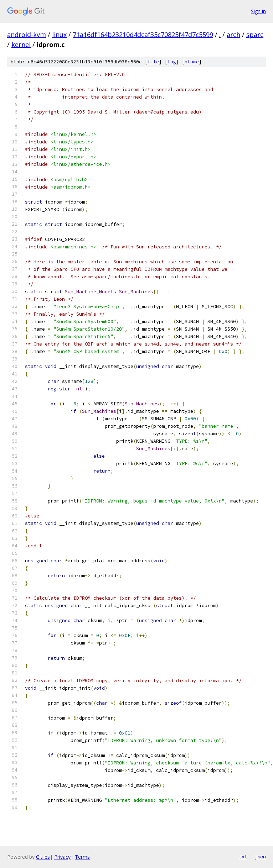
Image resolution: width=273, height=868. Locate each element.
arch (233, 35)
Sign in (258, 11)
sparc (255, 35)
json (260, 857)
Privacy (62, 857)
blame (192, 62)
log (172, 62)
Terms (82, 857)
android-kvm (27, 35)
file (153, 62)
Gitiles (43, 857)
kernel (21, 44)
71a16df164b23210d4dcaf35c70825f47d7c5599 (143, 35)
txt (243, 857)
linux (59, 35)
